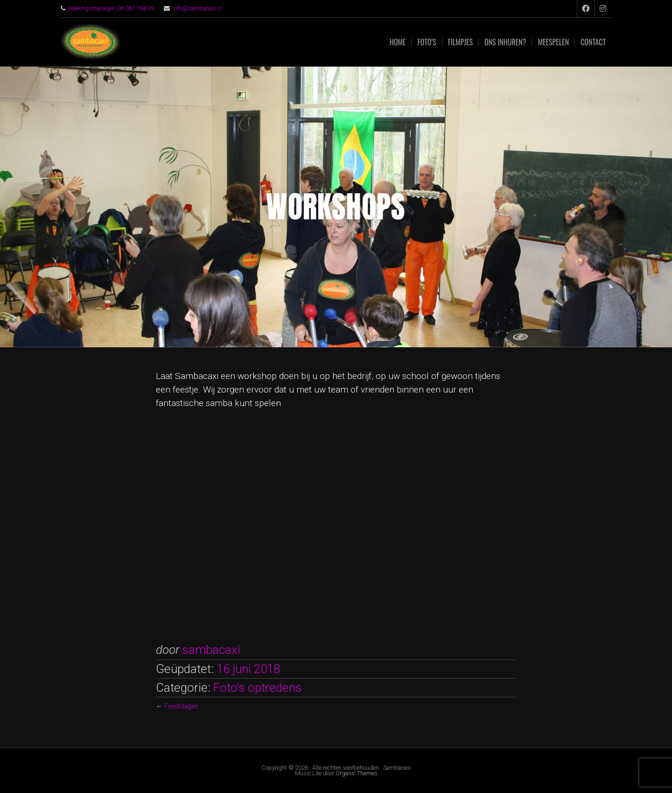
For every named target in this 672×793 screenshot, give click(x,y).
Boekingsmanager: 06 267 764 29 (111, 8)
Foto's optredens (258, 688)
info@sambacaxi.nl (197, 8)
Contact (593, 42)
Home (398, 42)
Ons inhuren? (505, 42)
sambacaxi (211, 650)
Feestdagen (181, 706)
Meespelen (553, 42)
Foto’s (427, 42)
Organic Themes (357, 773)
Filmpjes (460, 42)
